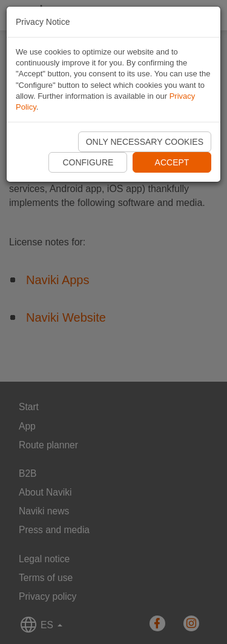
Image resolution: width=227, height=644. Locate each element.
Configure (88, 162)
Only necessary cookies (145, 142)
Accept (172, 162)
